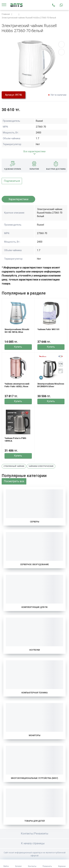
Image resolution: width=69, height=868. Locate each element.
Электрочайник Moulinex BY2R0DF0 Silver (51, 385)
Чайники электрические (41, 466)
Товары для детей (35, 821)
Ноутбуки (35, 650)
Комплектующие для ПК (34, 607)
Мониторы (35, 735)
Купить (18, 347)
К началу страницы (34, 843)
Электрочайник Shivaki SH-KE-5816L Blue (17, 331)
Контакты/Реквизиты (35, 834)
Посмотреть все (14, 481)
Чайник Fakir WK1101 (48, 329)
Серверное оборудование (34, 564)
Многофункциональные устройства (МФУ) (34, 778)
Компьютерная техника (35, 693)
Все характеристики (34, 151)
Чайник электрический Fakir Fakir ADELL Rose (17, 385)
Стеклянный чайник (14, 466)
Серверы (35, 522)
